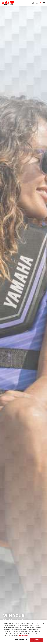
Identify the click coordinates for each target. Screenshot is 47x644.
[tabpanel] (23, 321)
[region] (23, 632)
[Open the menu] (41, 3)
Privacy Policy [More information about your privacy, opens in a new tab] (24, 636)
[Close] (44, 624)
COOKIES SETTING (21, 640)
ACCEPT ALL (37, 640)
